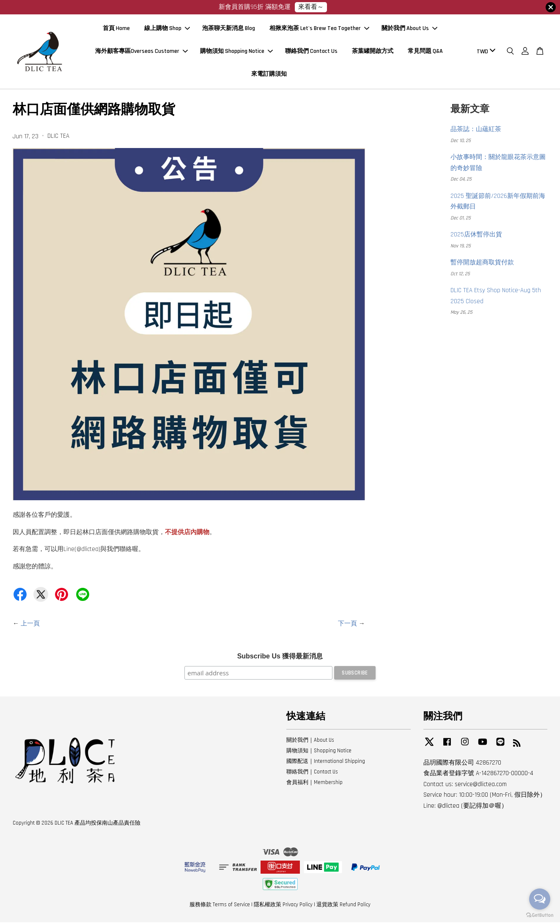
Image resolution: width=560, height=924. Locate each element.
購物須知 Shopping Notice (236, 52)
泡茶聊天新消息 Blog (229, 30)
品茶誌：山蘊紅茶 (476, 131)
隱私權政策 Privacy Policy (283, 907)
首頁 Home (116, 30)
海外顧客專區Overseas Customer (141, 52)
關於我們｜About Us (310, 742)
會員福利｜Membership (314, 784)
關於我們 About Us (409, 30)
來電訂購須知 (269, 75)
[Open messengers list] (540, 899)
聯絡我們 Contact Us (311, 52)
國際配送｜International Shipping (326, 763)
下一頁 (347, 625)
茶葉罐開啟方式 (373, 52)
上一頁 (30, 625)
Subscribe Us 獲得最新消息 (280, 658)
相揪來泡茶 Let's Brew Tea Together (319, 30)
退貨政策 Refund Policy (343, 907)
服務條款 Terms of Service (220, 907)
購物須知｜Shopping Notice (319, 753)
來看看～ (311, 7)
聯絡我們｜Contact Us (312, 773)
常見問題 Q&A (425, 52)
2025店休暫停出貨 (476, 237)
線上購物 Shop (167, 30)
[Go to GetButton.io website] (540, 915)
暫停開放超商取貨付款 (482, 265)
